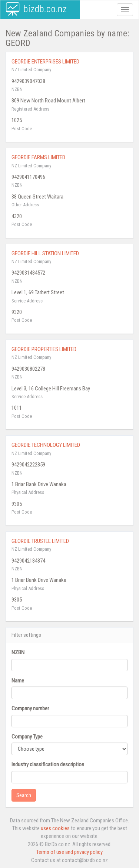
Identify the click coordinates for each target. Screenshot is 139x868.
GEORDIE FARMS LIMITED (38, 157)
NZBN (18, 652)
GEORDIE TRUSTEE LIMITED (40, 541)
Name (18, 681)
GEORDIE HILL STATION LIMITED (45, 253)
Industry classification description (48, 764)
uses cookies (55, 828)
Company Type (27, 737)
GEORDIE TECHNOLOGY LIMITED (46, 445)
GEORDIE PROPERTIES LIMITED (44, 349)
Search (24, 795)
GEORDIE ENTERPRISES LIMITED (45, 62)
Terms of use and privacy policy (69, 852)
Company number (30, 708)
